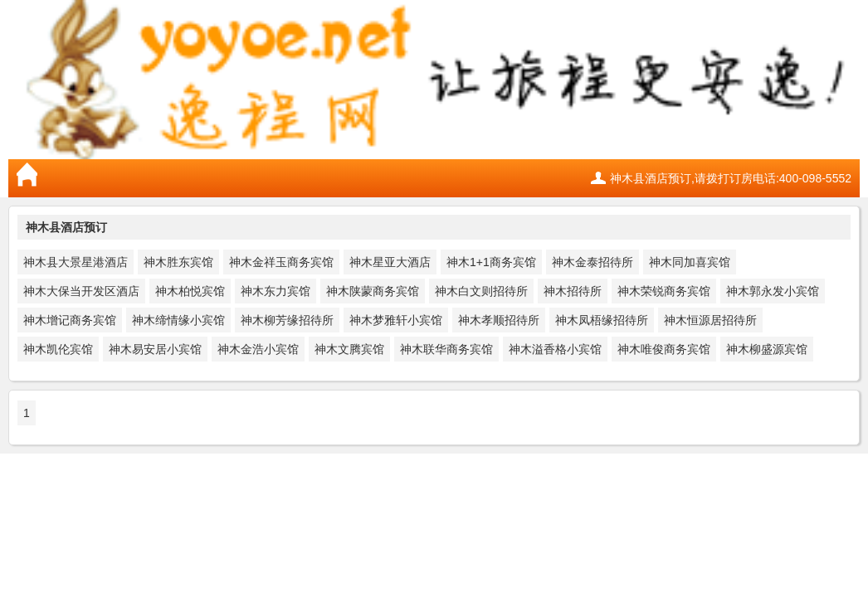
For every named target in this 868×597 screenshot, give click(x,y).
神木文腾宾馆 (349, 349)
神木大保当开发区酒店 (81, 291)
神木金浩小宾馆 (258, 349)
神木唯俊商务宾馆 (664, 349)
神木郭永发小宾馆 (773, 291)
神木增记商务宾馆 (70, 320)
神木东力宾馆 (276, 291)
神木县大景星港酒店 (76, 262)
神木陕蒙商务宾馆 (373, 291)
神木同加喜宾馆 (690, 262)
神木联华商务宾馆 (446, 349)
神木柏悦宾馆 (190, 291)
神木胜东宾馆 (178, 262)
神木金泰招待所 (592, 262)
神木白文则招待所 (481, 291)
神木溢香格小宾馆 (555, 349)
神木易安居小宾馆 (155, 349)
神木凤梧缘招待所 (602, 320)
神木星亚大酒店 (390, 262)
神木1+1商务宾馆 (491, 262)
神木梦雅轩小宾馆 (396, 320)
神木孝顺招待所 (499, 320)
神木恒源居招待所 (710, 320)
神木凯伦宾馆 (58, 349)
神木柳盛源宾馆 (767, 349)
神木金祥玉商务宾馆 (281, 262)
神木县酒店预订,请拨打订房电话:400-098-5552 (731, 178)
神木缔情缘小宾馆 (178, 320)
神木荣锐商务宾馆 (664, 291)
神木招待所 (573, 291)
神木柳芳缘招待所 (287, 320)
